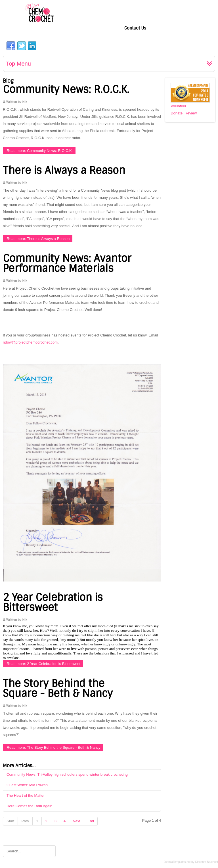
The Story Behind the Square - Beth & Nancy (58, 688)
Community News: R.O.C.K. (66, 89)
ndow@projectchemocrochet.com (30, 342)
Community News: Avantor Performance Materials (67, 263)
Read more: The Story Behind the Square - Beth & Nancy (53, 747)
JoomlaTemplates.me (177, 862)
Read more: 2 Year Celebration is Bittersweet (43, 664)
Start (10, 821)
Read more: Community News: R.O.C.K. (39, 151)
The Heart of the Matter (26, 795)
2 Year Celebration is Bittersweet (53, 602)
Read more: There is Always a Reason (38, 239)
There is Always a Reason (64, 170)
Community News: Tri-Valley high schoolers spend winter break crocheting (67, 774)
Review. (191, 113)
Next (76, 821)
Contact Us (135, 28)
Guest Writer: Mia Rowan (27, 785)
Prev (25, 821)
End (91, 821)
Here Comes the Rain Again (29, 806)
